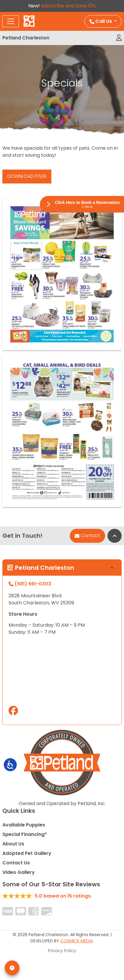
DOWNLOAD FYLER (27, 176)
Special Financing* (25, 834)
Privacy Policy (62, 951)
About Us (13, 844)
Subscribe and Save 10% (68, 6)
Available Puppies (24, 825)
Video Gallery (19, 872)
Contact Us (16, 863)
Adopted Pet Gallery (27, 853)
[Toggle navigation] (11, 21)
